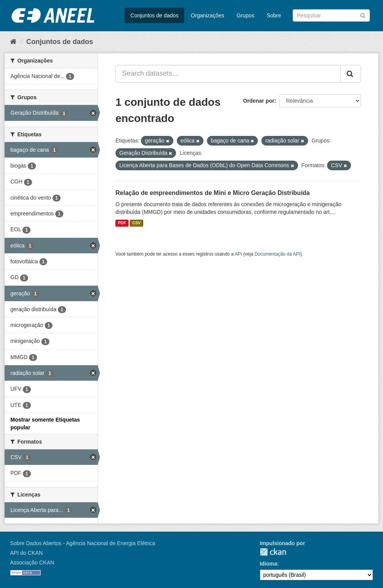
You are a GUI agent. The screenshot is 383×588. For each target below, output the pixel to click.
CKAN (273, 552)
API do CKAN (26, 553)
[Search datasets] (331, 15)
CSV (137, 223)
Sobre (274, 15)
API (238, 254)
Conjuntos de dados (155, 15)
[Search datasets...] (228, 74)
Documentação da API (277, 254)
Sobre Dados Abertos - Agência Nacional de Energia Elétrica (83, 543)
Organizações (207, 15)
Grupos (246, 15)
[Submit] (363, 15)
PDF (122, 223)
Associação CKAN (32, 563)
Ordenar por (259, 101)
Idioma (269, 564)
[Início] (13, 42)
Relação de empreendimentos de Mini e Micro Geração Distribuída (213, 193)
